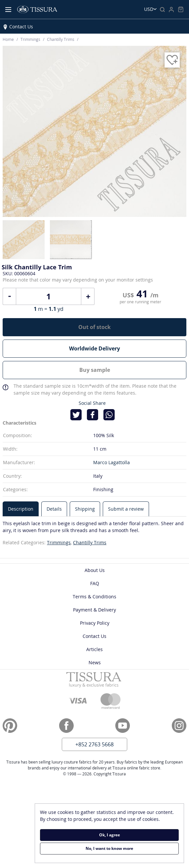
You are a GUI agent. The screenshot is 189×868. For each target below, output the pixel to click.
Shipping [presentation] (85, 509)
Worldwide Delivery (94, 348)
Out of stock (94, 327)
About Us (95, 570)
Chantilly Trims (90, 542)
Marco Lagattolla (112, 462)
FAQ (95, 583)
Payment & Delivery (94, 610)
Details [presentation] (54, 509)
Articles (94, 649)
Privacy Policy (95, 623)
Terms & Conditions (94, 597)
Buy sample (95, 370)
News (95, 662)
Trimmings (59, 542)
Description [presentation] (21, 509)
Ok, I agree (110, 835)
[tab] (21, 509)
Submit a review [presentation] (126, 509)
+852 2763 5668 (94, 744)
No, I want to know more (109, 848)
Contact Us (21, 27)
